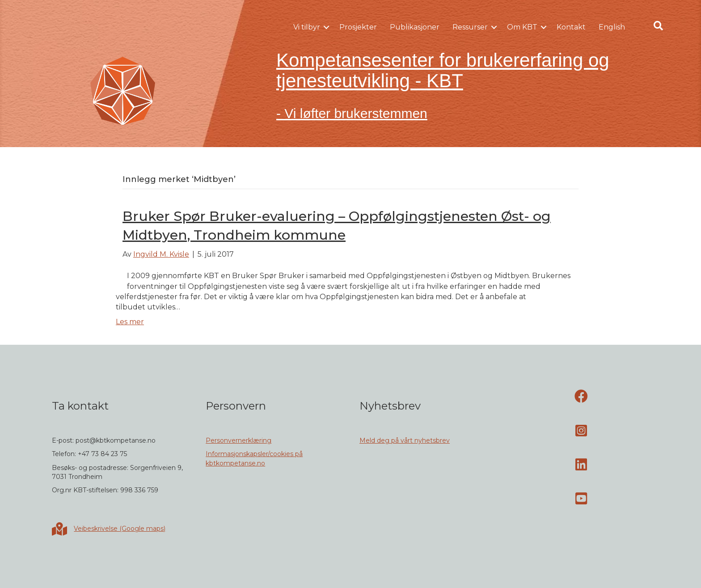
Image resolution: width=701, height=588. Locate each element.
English (612, 27)
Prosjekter (358, 27)
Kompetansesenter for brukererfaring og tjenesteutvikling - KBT (443, 70)
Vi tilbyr (307, 27)
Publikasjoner (415, 27)
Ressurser (470, 27)
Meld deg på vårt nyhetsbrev (405, 440)
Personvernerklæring (239, 440)
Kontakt (571, 27)
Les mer (130, 322)
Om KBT (522, 27)
